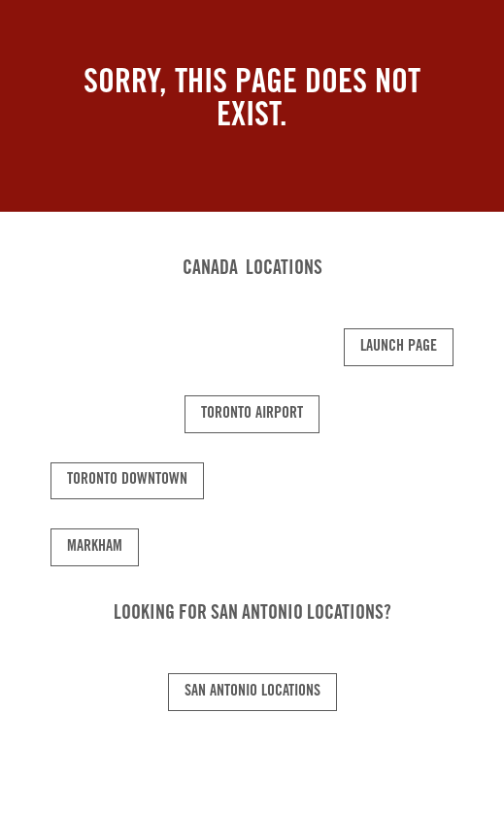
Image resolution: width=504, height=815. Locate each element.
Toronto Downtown (127, 480)
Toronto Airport (252, 414)
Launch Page (399, 347)
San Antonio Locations (252, 692)
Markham (95, 547)
